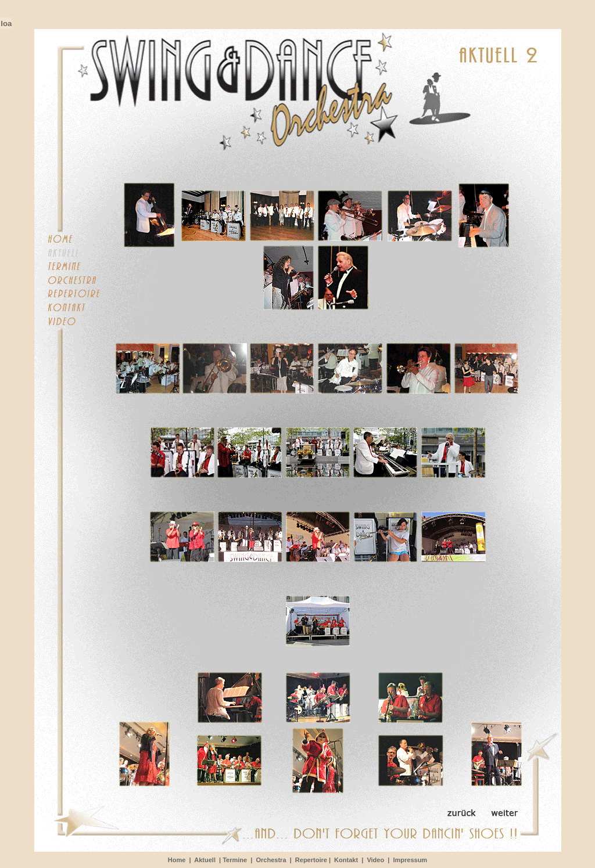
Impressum (410, 860)
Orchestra (271, 860)
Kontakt (346, 860)
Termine (235, 860)
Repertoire (311, 860)
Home (177, 860)
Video (377, 860)
